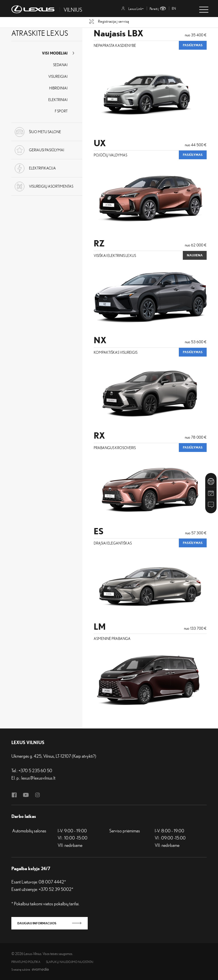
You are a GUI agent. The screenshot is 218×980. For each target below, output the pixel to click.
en (174, 8)
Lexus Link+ (133, 9)
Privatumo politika (26, 962)
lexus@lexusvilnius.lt (38, 778)
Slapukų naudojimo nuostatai (70, 962)
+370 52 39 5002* (56, 889)
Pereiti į (158, 9)
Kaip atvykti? (84, 756)
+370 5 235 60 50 (35, 770)
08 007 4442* (52, 882)
